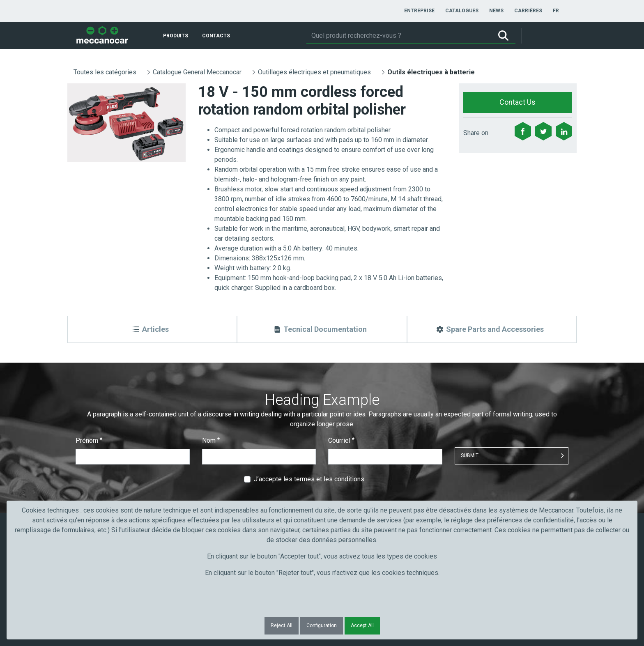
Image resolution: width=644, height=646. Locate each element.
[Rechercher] (399, 36)
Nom (211, 440)
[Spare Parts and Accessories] (492, 329)
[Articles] (152, 329)
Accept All (362, 625)
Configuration (322, 625)
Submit (470, 455)
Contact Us (517, 102)
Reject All (282, 625)
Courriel (341, 440)
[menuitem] (419, 11)
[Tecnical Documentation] (322, 329)
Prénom (89, 440)
